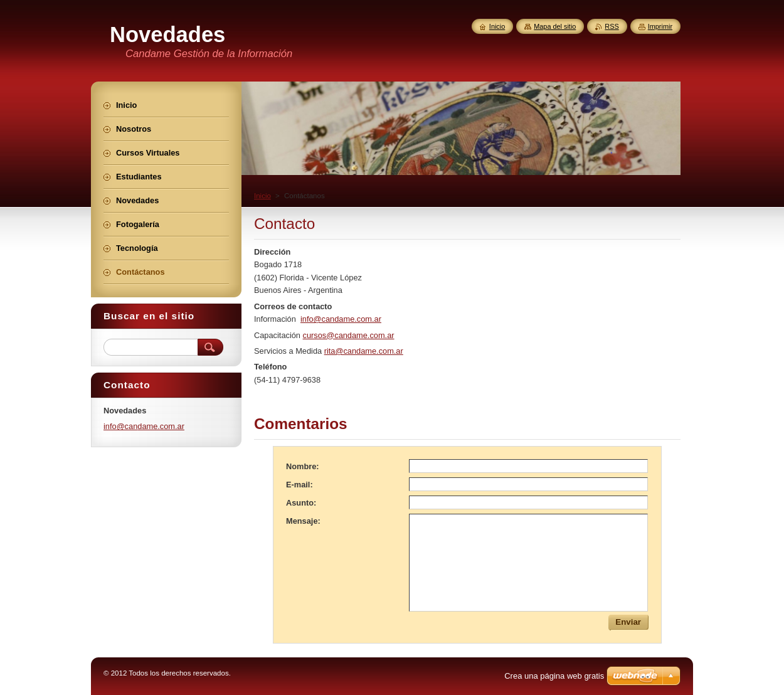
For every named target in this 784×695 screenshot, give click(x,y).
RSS (612, 26)
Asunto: (301, 503)
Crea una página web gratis (554, 676)
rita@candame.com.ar (364, 351)
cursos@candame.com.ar (349, 335)
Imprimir (660, 26)
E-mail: (299, 485)
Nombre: (303, 466)
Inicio (262, 196)
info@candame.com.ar (341, 319)
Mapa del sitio (555, 26)
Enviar (628, 622)
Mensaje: (303, 521)
